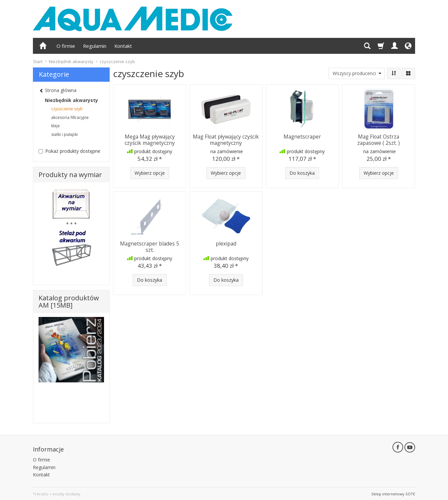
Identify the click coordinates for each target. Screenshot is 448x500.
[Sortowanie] (394, 73)
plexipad (226, 243)
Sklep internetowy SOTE (393, 493)
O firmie (66, 46)
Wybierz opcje (150, 173)
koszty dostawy (67, 493)
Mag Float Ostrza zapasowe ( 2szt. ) (379, 139)
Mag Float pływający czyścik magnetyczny (226, 139)
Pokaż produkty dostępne (69, 151)
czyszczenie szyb (67, 109)
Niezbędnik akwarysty (71, 100)
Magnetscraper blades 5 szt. (150, 246)
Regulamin (95, 46)
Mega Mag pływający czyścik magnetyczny (150, 139)
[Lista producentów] (357, 73)
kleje (56, 126)
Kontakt (123, 46)
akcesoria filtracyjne (70, 117)
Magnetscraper (302, 136)
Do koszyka (302, 173)
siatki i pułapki (64, 134)
